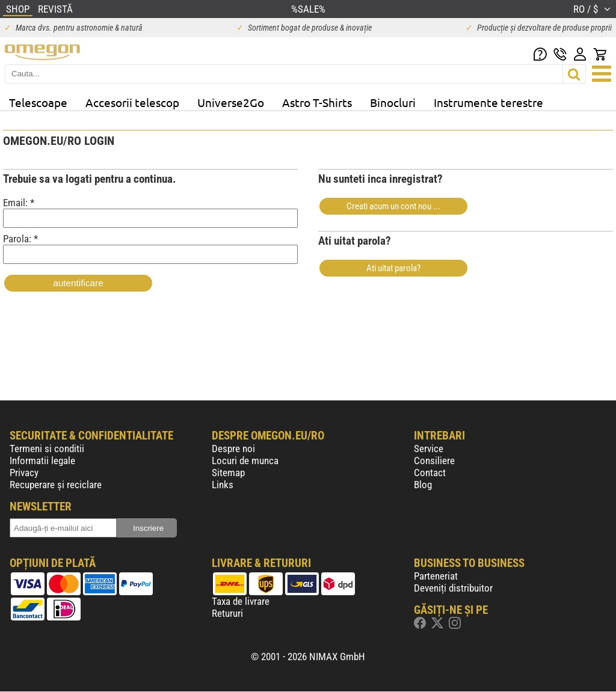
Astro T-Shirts (317, 102)
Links (223, 485)
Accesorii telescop (132, 102)
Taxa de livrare (241, 601)
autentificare (78, 283)
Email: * (150, 212)
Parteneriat (436, 576)
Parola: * (150, 248)
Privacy (24, 473)
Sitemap (228, 473)
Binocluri (393, 102)
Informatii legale (42, 461)
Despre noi (233, 449)
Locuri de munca (245, 461)
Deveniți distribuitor (453, 588)
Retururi (227, 613)
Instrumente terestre (488, 102)
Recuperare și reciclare (56, 485)
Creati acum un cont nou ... (393, 206)
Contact (430, 473)
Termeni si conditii (47, 449)
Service (429, 449)
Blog (423, 485)
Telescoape (38, 102)
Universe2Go (231, 102)
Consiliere (434, 461)
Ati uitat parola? (393, 268)
